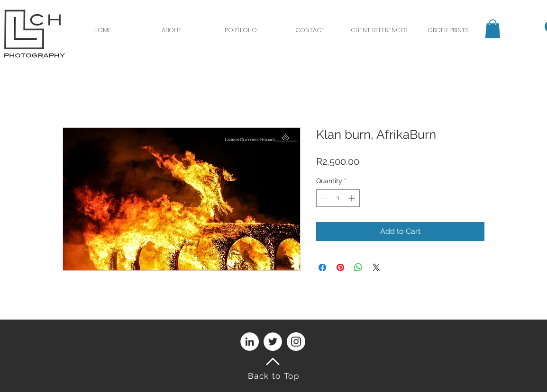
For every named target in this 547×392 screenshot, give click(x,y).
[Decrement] (324, 198)
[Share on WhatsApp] (358, 267)
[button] (493, 29)
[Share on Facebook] (322, 267)
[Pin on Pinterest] (340, 267)
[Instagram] (296, 342)
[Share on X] (376, 267)
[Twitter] (273, 342)
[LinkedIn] (250, 342)
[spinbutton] (338, 198)
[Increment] (352, 198)
